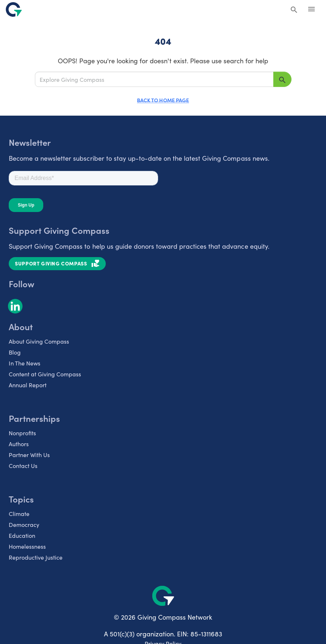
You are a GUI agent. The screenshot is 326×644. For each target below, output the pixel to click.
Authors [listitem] (19, 444)
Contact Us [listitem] (23, 465)
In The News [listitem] (25, 363)
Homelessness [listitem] (27, 546)
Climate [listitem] (19, 513)
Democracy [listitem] (24, 524)
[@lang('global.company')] (14, 9)
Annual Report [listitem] (28, 385)
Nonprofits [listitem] (22, 433)
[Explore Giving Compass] (154, 79)
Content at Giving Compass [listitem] (45, 374)
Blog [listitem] (15, 352)
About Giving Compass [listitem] (39, 341)
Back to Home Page (163, 100)
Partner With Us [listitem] (29, 455)
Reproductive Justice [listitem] (36, 557)
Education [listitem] (22, 535)
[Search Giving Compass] (294, 10)
